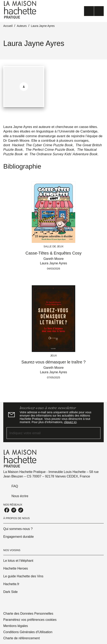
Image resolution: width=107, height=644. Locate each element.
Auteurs (22, 26)
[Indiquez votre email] (48, 433)
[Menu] (94, 11)
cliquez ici (70, 422)
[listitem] (7, 510)
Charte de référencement (22, 638)
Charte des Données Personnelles (28, 614)
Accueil (8, 26)
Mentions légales (16, 626)
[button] (53, 529)
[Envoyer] (96, 433)
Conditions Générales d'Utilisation (28, 632)
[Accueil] (20, 10)
